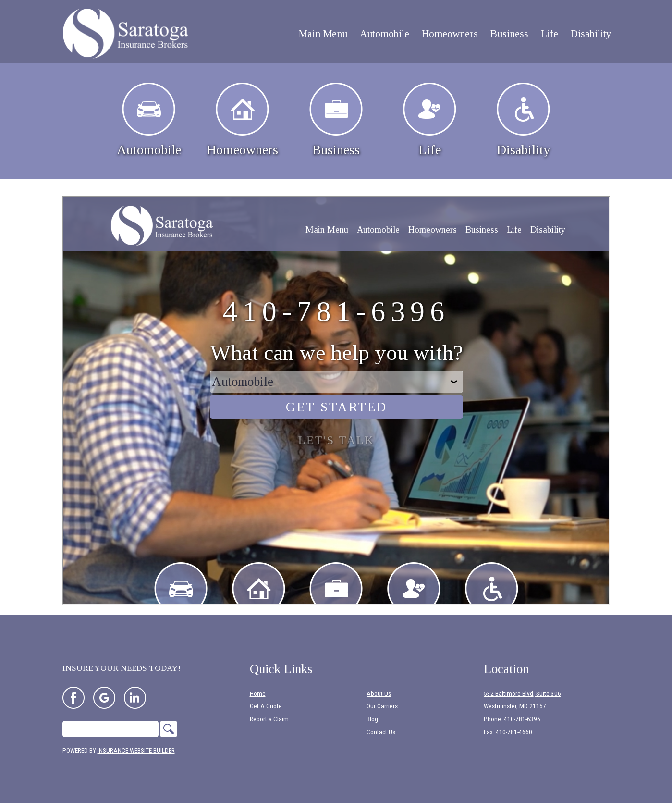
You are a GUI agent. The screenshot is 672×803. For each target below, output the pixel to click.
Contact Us (381, 732)
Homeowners (242, 120)
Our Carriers (382, 706)
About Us (379, 694)
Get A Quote (266, 706)
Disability (523, 120)
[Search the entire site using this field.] (110, 729)
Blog (372, 719)
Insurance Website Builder (136, 750)
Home (258, 694)
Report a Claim (269, 719)
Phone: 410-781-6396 (512, 719)
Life (430, 120)
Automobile (149, 120)
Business (336, 120)
